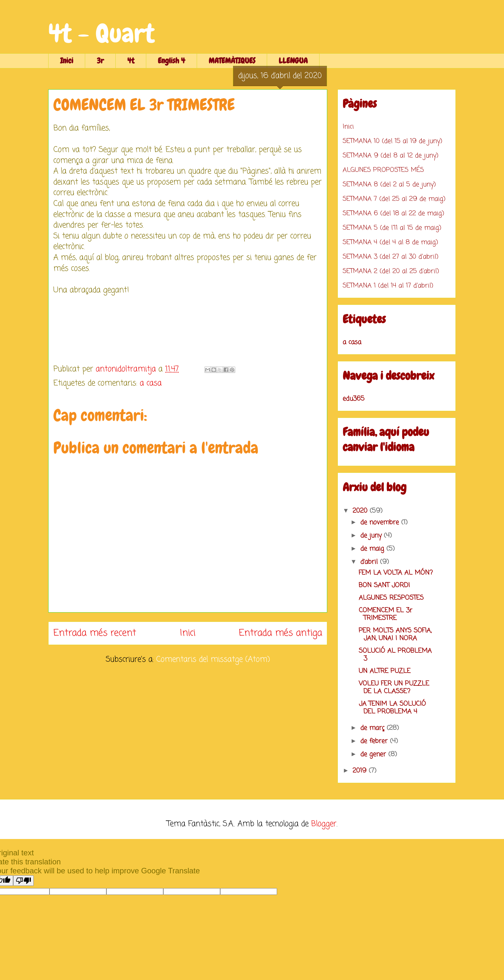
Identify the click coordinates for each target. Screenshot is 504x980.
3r (100, 61)
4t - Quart (101, 33)
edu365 (354, 399)
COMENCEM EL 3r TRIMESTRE (386, 614)
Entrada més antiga (280, 633)
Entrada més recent (95, 633)
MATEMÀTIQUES (232, 61)
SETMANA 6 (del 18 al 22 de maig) (393, 213)
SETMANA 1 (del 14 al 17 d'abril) (388, 286)
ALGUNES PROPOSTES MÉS (383, 170)
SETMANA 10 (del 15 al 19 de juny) (392, 141)
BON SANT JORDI (384, 585)
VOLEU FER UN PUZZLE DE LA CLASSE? (394, 688)
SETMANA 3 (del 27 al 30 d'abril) (391, 257)
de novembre (381, 522)
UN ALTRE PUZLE (385, 671)
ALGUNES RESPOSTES (391, 598)
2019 (361, 771)
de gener (374, 754)
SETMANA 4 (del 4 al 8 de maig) (390, 242)
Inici (67, 61)
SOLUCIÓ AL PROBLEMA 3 (395, 655)
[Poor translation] (23, 881)
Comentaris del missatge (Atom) (213, 660)
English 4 (171, 61)
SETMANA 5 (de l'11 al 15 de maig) (392, 228)
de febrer (375, 741)
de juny (372, 536)
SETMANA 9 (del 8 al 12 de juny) (391, 156)
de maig (373, 549)
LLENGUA (293, 61)
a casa (151, 383)
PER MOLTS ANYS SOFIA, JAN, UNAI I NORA (395, 635)
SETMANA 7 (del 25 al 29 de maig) (394, 199)
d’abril (370, 562)
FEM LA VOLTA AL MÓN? (396, 573)
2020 (361, 511)
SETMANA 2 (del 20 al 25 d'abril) (391, 271)
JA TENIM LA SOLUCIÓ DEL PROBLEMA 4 (392, 708)
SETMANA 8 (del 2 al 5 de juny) (389, 185)
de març (373, 728)
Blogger (324, 824)
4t (131, 61)
